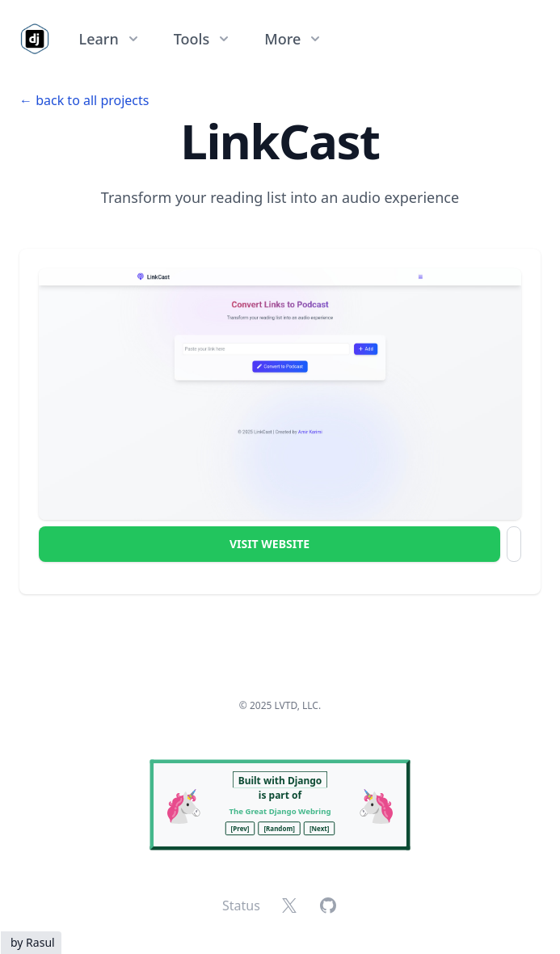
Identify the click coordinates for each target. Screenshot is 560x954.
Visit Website (269, 544)
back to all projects (92, 100)
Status (241, 905)
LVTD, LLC (297, 705)
